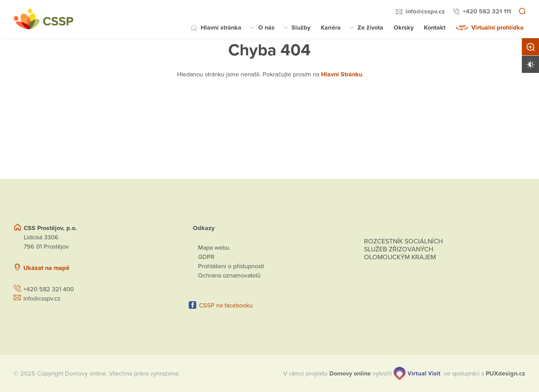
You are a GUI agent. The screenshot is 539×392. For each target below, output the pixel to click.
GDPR (206, 257)
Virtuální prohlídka (497, 28)
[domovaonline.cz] (350, 374)
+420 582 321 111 (487, 11)
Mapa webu (214, 248)
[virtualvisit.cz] (417, 373)
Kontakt (435, 28)
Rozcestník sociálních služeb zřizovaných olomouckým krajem (404, 249)
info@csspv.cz (425, 11)
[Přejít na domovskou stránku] (43, 19)
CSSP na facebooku (226, 305)
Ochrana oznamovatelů (229, 275)
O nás (266, 28)
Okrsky (404, 28)
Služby (301, 28)
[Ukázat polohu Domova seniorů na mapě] (131, 268)
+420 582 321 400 (49, 289)
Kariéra (331, 28)
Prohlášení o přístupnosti (231, 266)
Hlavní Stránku (342, 74)
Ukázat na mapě (46, 268)
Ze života (370, 28)
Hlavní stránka (221, 28)
